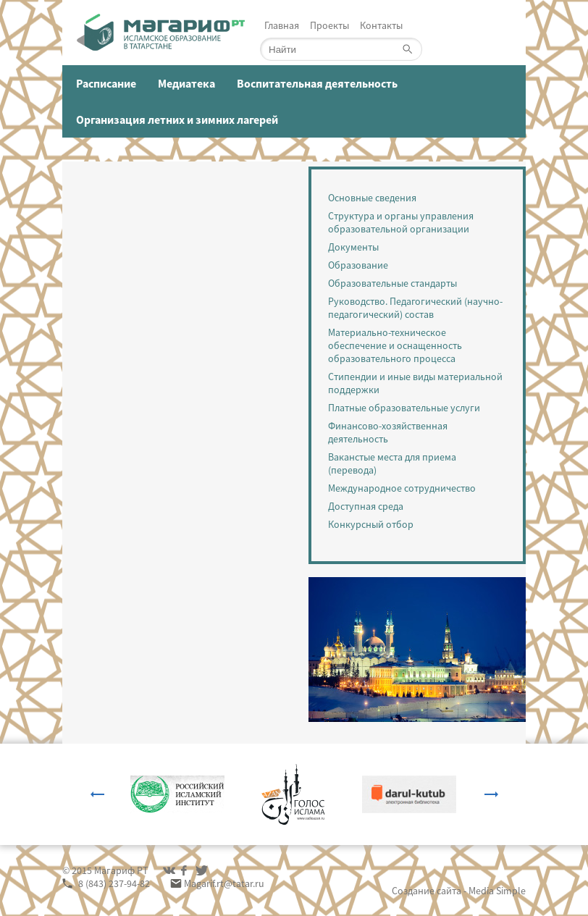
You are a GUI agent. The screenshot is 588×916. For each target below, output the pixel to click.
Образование (358, 265)
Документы (353, 247)
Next (491, 794)
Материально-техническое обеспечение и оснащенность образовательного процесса (395, 345)
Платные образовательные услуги (404, 408)
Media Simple (497, 891)
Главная (282, 25)
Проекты (329, 25)
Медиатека (186, 83)
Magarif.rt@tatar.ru (224, 883)
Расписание (106, 83)
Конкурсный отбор (371, 524)
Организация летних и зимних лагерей (177, 119)
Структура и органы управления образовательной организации (401, 222)
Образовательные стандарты (392, 283)
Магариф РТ (121, 870)
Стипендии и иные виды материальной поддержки (415, 383)
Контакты (381, 25)
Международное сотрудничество (402, 488)
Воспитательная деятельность (317, 83)
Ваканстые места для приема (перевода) (392, 463)
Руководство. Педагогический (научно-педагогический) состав (415, 308)
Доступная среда (366, 506)
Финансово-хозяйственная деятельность (388, 432)
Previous (97, 794)
